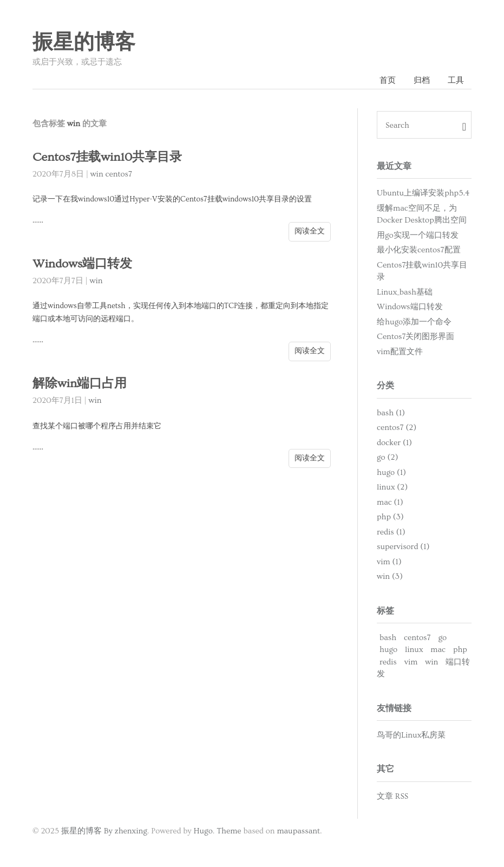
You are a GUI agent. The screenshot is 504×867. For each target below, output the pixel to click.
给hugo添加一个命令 (414, 322)
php (460, 650)
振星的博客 (84, 43)
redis (388, 662)
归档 (422, 80)
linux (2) (392, 487)
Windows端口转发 (82, 264)
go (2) (387, 457)
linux (414, 650)
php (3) (390, 517)
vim (411, 662)
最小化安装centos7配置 (419, 250)
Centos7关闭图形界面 (416, 337)
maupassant (298, 831)
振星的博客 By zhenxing (104, 831)
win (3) (390, 576)
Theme (229, 831)
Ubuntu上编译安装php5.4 (423, 193)
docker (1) (394, 443)
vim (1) (389, 562)
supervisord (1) (403, 547)
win (97, 174)
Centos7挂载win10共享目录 (107, 157)
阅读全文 (310, 231)
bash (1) (391, 413)
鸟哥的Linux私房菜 (411, 735)
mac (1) (390, 502)
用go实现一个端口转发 (418, 235)
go (442, 638)
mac (438, 650)
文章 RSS (392, 796)
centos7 (119, 174)
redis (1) (391, 532)
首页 (388, 80)
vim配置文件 (400, 352)
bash (388, 638)
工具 (456, 80)
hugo (388, 650)
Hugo (203, 831)
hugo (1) (391, 472)
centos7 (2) (397, 428)
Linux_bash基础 (405, 292)
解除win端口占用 (80, 384)
